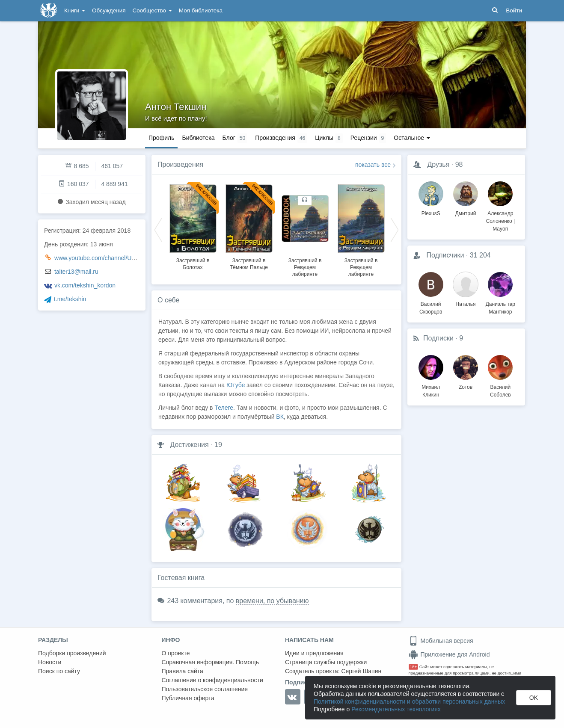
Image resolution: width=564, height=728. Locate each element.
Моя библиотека (201, 10)
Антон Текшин (176, 107)
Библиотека (198, 138)
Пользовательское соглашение (205, 689)
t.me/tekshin (70, 299)
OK (534, 698)
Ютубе (236, 385)
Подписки (438, 338)
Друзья (438, 164)
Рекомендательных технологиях (396, 709)
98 (459, 164)
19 (218, 445)
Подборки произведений (72, 653)
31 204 (480, 255)
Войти (514, 10)
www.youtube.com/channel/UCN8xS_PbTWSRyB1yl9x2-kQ (134, 258)
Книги (75, 10)
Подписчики (445, 255)
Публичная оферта (188, 698)
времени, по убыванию (272, 601)
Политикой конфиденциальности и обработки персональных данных (409, 701)
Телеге (224, 408)
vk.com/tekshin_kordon (85, 285)
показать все (373, 165)
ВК (280, 417)
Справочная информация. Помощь (211, 662)
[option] (193, 226)
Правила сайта (183, 671)
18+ (414, 667)
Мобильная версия (441, 641)
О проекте (176, 653)
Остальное (412, 138)
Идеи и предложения (314, 653)
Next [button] (395, 229)
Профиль (161, 138)
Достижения (189, 445)
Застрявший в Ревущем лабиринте (305, 267)
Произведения (180, 164)
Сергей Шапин (361, 671)
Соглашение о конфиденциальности (212, 680)
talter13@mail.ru (76, 272)
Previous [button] (158, 229)
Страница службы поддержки (326, 662)
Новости (50, 662)
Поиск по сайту (59, 671)
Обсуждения (109, 10)
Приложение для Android (449, 654)
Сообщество (152, 10)
